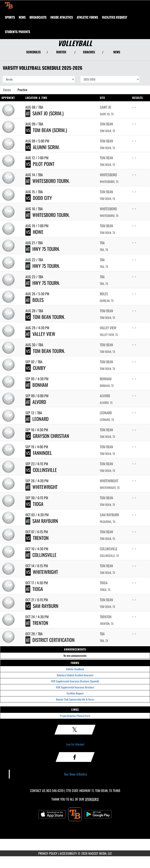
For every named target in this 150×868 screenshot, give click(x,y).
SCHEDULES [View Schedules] (33, 52)
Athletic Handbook (75, 669)
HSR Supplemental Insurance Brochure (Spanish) (75, 681)
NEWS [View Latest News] (117, 52)
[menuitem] (22, 17)
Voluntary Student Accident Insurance (75, 675)
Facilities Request (75, 693)
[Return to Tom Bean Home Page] (9, 5)
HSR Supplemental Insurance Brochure (75, 687)
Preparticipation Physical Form (75, 716)
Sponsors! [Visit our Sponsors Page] (92, 799)
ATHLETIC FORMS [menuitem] (87, 17)
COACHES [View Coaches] (89, 52)
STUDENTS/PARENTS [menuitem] (17, 32)
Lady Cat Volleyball (75, 744)
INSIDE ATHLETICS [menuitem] (62, 17)
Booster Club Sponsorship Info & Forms (75, 699)
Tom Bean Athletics (76, 774)
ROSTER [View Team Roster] (61, 52)
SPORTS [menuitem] (10, 17)
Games (7, 90)
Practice (22, 90)
